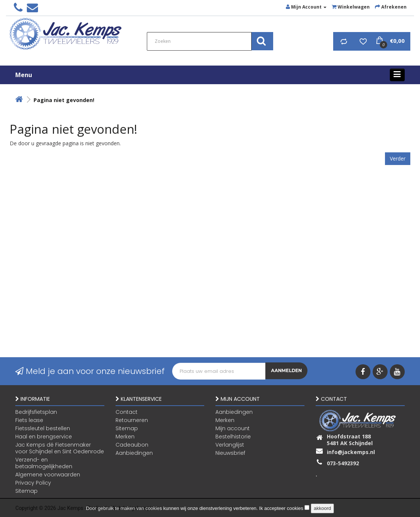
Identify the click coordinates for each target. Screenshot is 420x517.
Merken (125, 436)
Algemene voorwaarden (48, 474)
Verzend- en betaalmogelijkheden (44, 463)
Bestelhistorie (233, 436)
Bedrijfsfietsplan (36, 412)
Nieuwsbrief (230, 453)
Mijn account (233, 428)
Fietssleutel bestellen (43, 428)
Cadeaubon (132, 444)
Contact (127, 412)
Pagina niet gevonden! (64, 100)
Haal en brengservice (44, 436)
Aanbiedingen (134, 453)
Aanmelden (286, 371)
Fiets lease (29, 420)
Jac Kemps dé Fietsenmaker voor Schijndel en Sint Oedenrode (60, 448)
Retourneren (132, 420)
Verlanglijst (230, 444)
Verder (398, 158)
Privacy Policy (33, 482)
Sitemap (26, 491)
